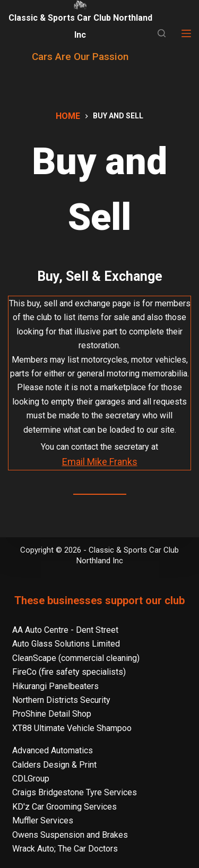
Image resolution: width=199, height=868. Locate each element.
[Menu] (186, 33)
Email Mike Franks (100, 462)
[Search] (162, 33)
